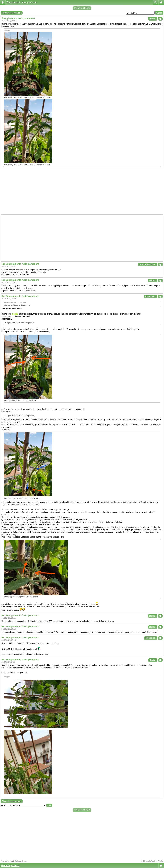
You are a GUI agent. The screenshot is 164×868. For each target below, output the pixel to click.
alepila (153, 19)
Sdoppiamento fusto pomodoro (22, 2)
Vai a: (3, 805)
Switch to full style (82, 8)
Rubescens (151, 297)
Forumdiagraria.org (10, 865)
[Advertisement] (82, 191)
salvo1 (153, 280)
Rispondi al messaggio (12, 13)
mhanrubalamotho (148, 264)
